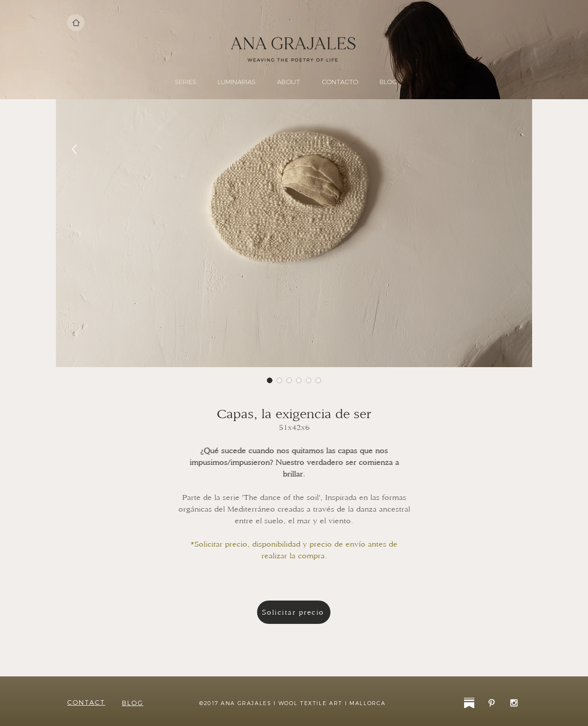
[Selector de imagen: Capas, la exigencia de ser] (270, 380)
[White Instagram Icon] (514, 703)
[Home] (76, 23)
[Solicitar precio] (294, 612)
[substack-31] (469, 703)
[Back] (75, 150)
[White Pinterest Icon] (492, 703)
